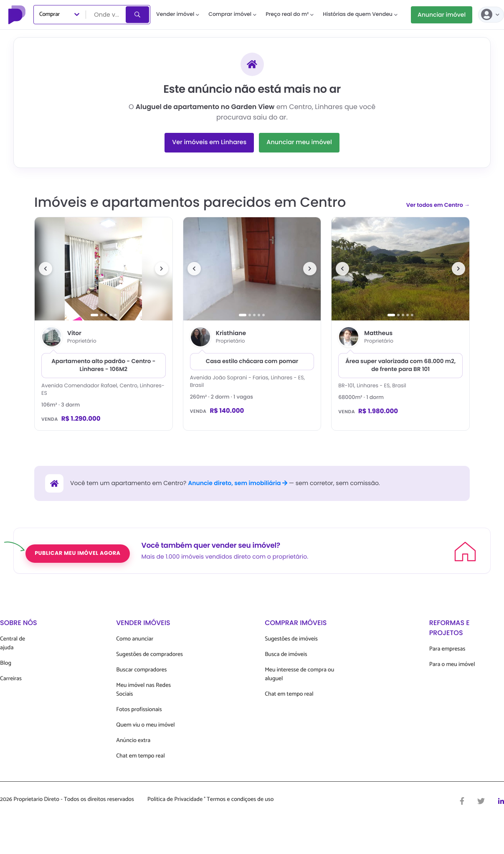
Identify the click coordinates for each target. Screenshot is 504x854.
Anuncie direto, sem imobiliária (238, 483)
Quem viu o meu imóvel (145, 725)
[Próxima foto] (162, 269)
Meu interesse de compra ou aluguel (299, 674)
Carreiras (11, 679)
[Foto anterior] (46, 269)
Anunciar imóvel (442, 15)
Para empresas (447, 649)
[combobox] (106, 15)
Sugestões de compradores (149, 654)
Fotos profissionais (139, 710)
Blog (6, 663)
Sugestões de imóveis (291, 639)
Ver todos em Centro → (438, 205)
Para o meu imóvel (452, 665)
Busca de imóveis (286, 654)
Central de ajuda (13, 643)
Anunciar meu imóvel (299, 142)
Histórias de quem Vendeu (360, 14)
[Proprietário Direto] (18, 15)
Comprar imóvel (232, 14)
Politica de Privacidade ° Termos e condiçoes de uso (210, 800)
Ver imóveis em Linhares (209, 142)
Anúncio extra (133, 741)
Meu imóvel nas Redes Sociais (143, 690)
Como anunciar (135, 639)
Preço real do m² (290, 14)
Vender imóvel (178, 14)
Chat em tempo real (140, 756)
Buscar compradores (141, 670)
